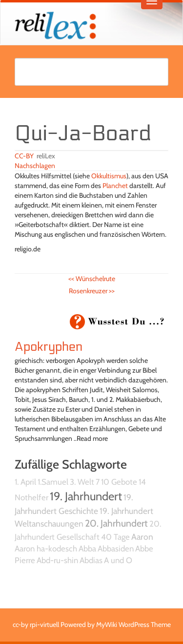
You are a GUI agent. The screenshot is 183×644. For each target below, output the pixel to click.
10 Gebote (119, 482)
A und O (118, 560)
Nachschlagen (35, 166)
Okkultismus (109, 176)
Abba (87, 549)
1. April (25, 482)
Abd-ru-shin (57, 560)
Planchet (115, 186)
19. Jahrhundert (86, 496)
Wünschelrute (92, 279)
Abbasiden (116, 549)
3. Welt (82, 482)
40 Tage (115, 537)
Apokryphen (49, 347)
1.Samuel (53, 482)
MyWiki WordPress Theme (133, 625)
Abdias (91, 560)
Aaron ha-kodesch (46, 549)
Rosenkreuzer (92, 291)
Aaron (142, 537)
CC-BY (24, 156)
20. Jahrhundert (116, 523)
